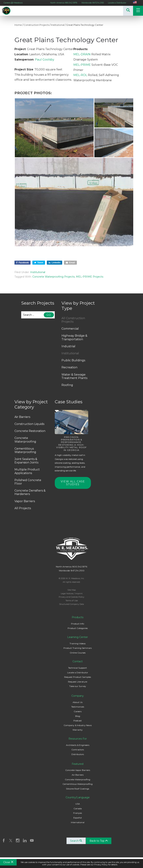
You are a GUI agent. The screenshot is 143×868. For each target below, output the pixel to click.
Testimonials (78, 707)
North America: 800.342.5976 (64, 3)
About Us (78, 702)
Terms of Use (72, 601)
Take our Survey (78, 686)
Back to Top (99, 841)
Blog (78, 716)
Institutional (58, 25)
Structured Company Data (71, 604)
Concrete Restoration (30, 431)
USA (78, 804)
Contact (78, 661)
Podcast (78, 721)
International (78, 822)
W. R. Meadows (11, 11)
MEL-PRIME (82, 65)
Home (18, 25)
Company (78, 696)
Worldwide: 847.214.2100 (93, 3)
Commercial (70, 329)
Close (8, 862)
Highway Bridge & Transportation (74, 337)
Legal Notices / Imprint (72, 593)
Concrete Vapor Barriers (78, 770)
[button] (54, 128)
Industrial (68, 346)
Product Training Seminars (78, 648)
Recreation (69, 367)
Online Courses (78, 653)
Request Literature (78, 682)
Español (78, 818)
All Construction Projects (73, 320)
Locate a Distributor (117, 3)
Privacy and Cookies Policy (71, 597)
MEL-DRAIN (82, 54)
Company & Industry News (78, 725)
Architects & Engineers (78, 745)
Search (76, 841)
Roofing (67, 385)
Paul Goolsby (45, 60)
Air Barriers (22, 417)
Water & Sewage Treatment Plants (74, 376)
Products (78, 617)
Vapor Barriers (25, 501)
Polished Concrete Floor (28, 482)
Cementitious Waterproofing (25, 450)
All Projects (23, 508)
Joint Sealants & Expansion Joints (26, 461)
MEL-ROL (80, 75)
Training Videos (78, 643)
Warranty (78, 730)
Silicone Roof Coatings (78, 789)
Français (78, 813)
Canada (78, 808)
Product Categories (78, 628)
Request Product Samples (78, 677)
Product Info (78, 624)
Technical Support (78, 668)
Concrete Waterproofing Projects (54, 277)
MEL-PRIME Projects (90, 277)
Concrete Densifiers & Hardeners (30, 492)
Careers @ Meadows (13, 3)
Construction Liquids (29, 424)
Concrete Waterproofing (25, 440)
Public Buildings (73, 360)
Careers (78, 711)
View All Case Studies (73, 483)
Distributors (78, 754)
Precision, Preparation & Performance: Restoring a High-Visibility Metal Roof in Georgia (71, 444)
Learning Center (78, 637)
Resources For (78, 739)
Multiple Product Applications (27, 471)
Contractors (78, 750)
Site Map (72, 590)
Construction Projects (36, 25)
